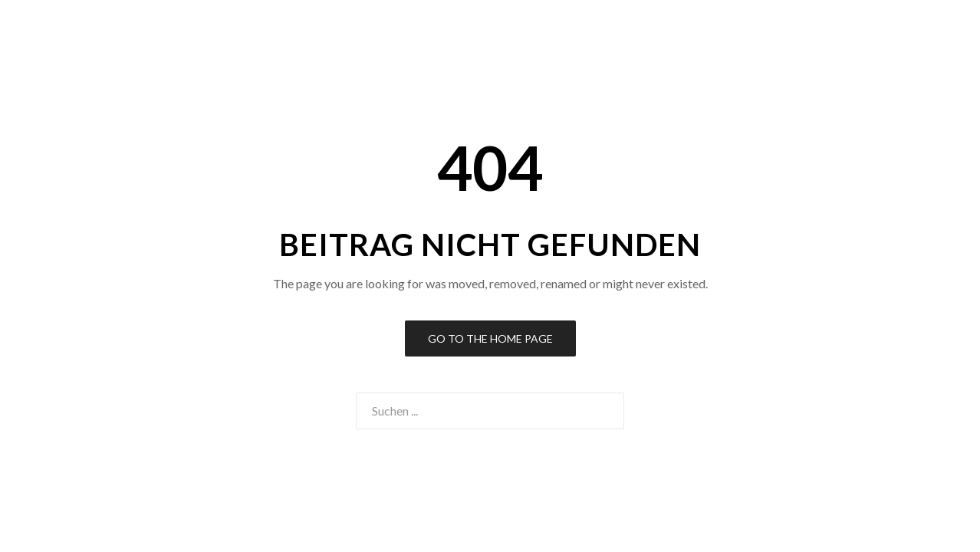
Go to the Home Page (490, 338)
